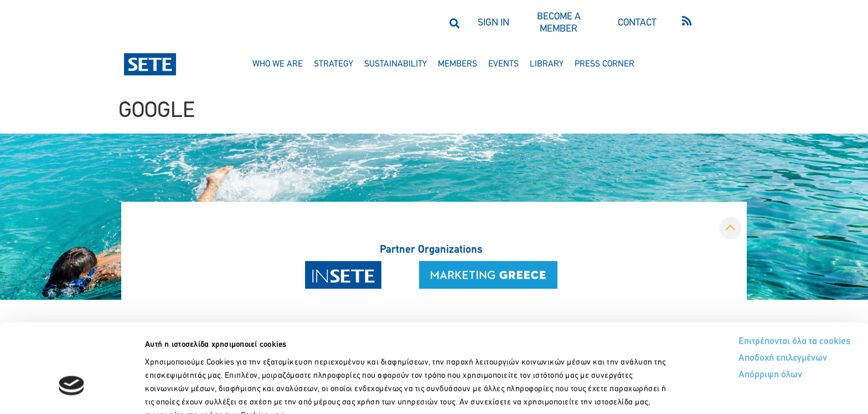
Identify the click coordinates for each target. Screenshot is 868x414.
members (458, 64)
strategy (334, 64)
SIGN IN (494, 23)
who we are (278, 64)
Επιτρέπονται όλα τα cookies (753, 273)
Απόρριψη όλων (729, 307)
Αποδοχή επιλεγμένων (742, 290)
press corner (604, 64)
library (547, 64)
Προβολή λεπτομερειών (619, 392)
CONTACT (637, 23)
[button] (454, 23)
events (503, 64)
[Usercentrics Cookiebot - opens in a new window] (72, 392)
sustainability (396, 64)
